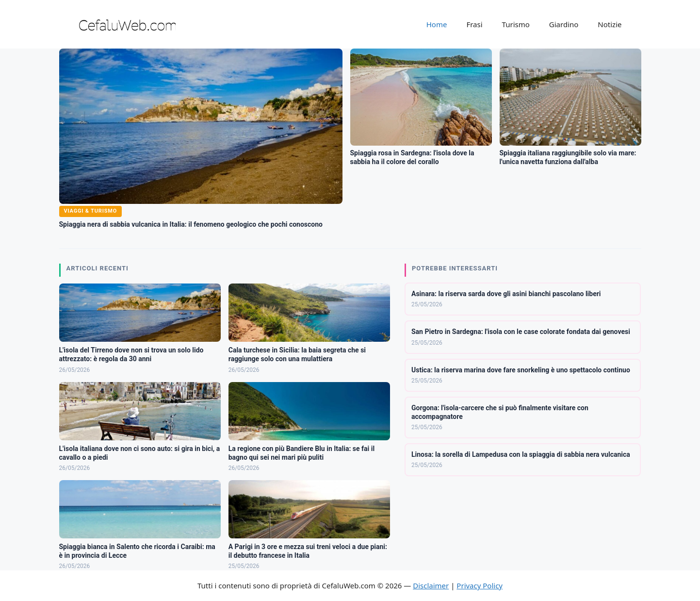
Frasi (474, 24)
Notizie (610, 24)
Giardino (564, 24)
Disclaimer (431, 585)
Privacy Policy (480, 585)
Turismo (516, 24)
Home (437, 24)
